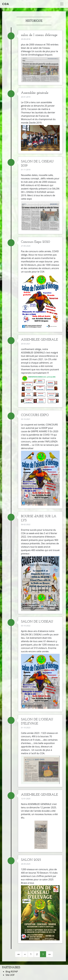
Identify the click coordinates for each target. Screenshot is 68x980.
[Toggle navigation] (62, 4)
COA (6, 4)
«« (18, 954)
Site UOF (10, 975)
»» (50, 954)
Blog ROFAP (12, 972)
